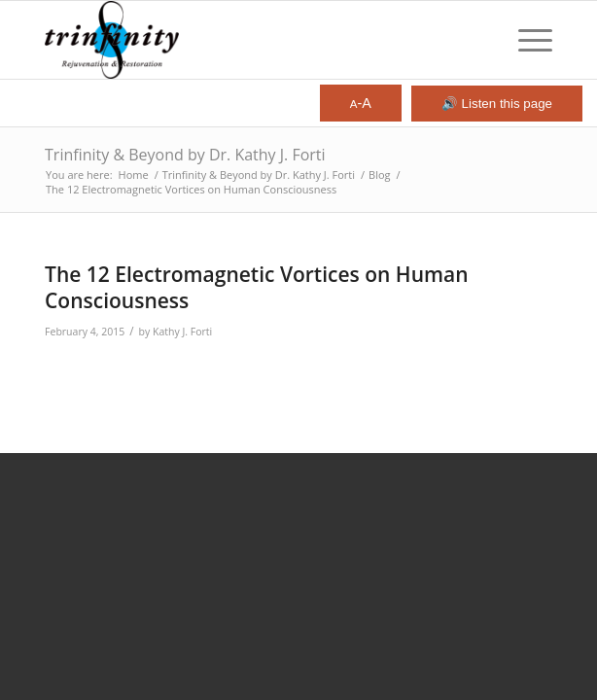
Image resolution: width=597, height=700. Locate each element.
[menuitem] (526, 40)
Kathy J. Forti (182, 332)
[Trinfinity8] (248, 40)
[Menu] (526, 40)
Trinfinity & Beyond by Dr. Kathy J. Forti (185, 155)
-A (361, 103)
